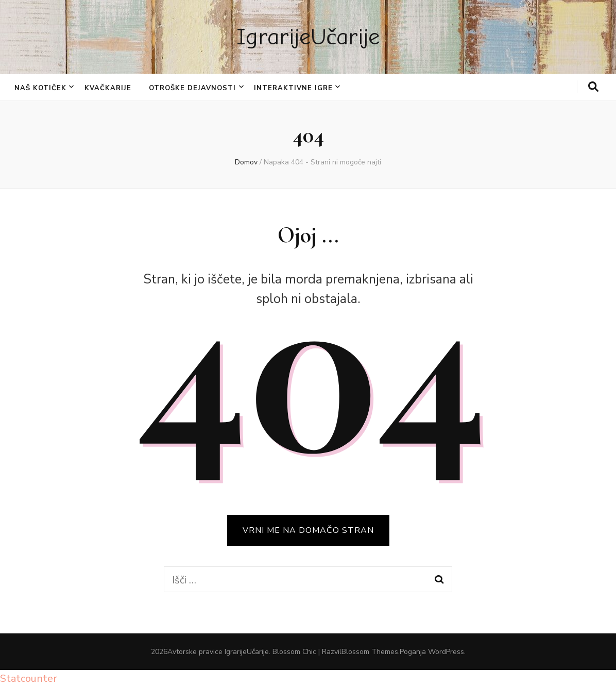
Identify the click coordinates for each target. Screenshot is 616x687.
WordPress (446, 652)
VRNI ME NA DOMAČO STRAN (308, 530)
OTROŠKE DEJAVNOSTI (192, 88)
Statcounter (29, 678)
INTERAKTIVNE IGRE (293, 88)
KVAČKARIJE (108, 88)
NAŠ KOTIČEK (40, 88)
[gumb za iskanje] (593, 87)
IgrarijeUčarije (308, 37)
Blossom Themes (370, 652)
